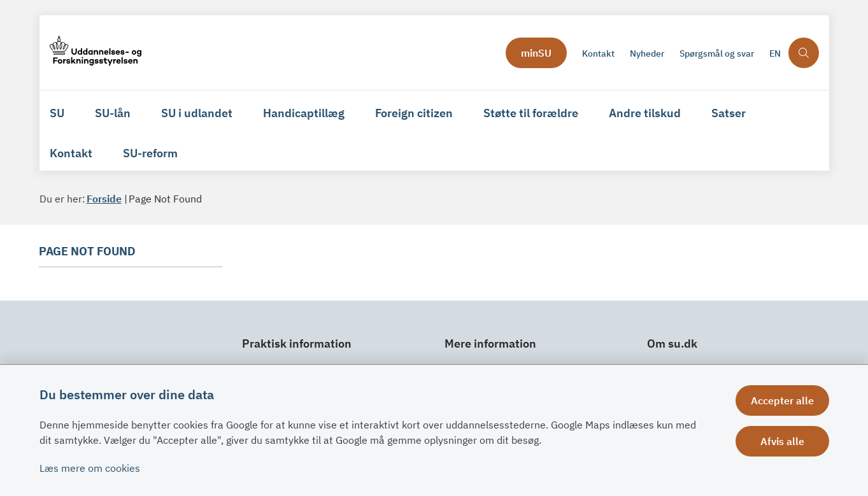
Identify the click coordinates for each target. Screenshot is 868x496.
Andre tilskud (645, 113)
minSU (536, 53)
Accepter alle (782, 400)
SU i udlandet (197, 113)
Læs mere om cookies (90, 468)
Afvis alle (782, 441)
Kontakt (71, 153)
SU (57, 113)
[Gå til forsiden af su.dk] (274, 53)
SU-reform (150, 153)
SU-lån (113, 113)
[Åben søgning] (804, 53)
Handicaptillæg (304, 113)
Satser (729, 113)
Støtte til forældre (531, 113)
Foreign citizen (414, 113)
